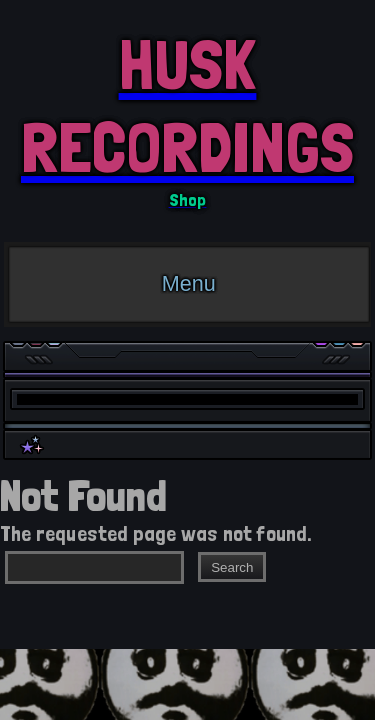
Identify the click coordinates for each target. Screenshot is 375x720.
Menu (189, 283)
